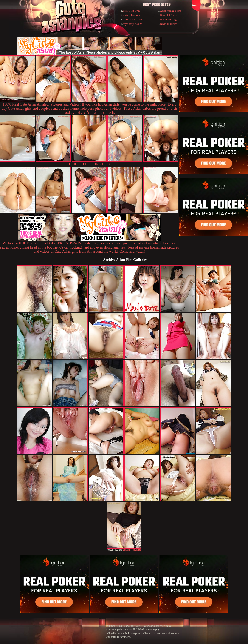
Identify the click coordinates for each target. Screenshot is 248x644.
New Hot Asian (169, 15)
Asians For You (131, 15)
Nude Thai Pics (169, 24)
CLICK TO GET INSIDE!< (90, 164)
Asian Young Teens (171, 11)
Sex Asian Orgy (132, 11)
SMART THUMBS (132, 550)
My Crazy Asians (132, 24)
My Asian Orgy (169, 20)
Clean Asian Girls (133, 20)
